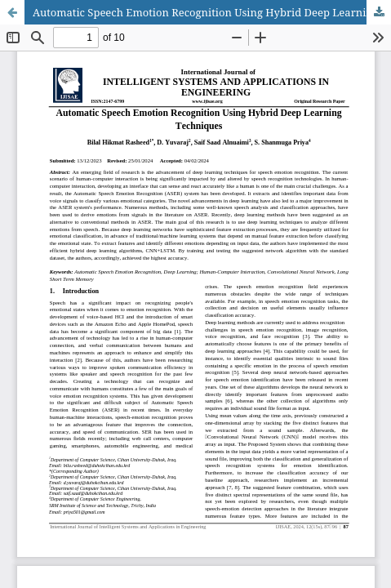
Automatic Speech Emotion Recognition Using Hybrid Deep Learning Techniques (212, 12)
